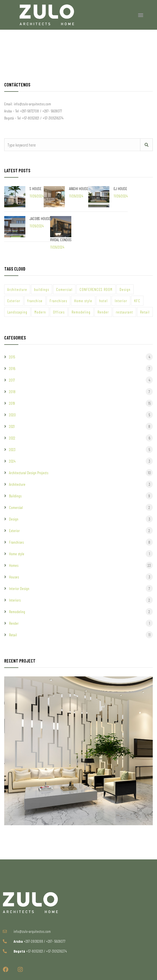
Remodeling (17, 612)
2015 (12, 357)
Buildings (15, 496)
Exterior (14, 531)
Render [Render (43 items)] (103, 312)
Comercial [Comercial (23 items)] (64, 289)
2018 (12, 392)
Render (14, 623)
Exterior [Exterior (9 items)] (14, 301)
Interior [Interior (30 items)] (121, 301)
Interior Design (19, 588)
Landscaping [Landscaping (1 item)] (17, 312)
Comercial (16, 507)
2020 (12, 415)
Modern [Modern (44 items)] (40, 312)
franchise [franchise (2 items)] (35, 301)
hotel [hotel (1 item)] (103, 301)
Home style (17, 554)
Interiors (15, 600)
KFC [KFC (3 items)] (137, 301)
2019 (12, 403)
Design (14, 519)
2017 (12, 380)
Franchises (16, 542)
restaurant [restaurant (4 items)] (124, 312)
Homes (14, 565)
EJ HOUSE (120, 189)
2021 (12, 426)
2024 (12, 461)
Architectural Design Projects (29, 473)
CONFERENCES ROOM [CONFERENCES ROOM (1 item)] (96, 289)
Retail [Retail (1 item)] (145, 312)
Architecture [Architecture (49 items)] (17, 289)
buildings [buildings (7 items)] (42, 289)
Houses (14, 577)
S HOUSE (36, 189)
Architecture (17, 484)
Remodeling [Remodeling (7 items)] (81, 312)
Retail (13, 635)
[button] (141, 15)
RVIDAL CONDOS (61, 240)
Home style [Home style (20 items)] (83, 301)
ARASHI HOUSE (79, 189)
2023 (12, 449)
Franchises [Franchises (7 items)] (58, 301)
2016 (12, 368)
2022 (12, 438)
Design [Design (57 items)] (125, 289)
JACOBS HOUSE (40, 218)
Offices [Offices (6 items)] (59, 312)
